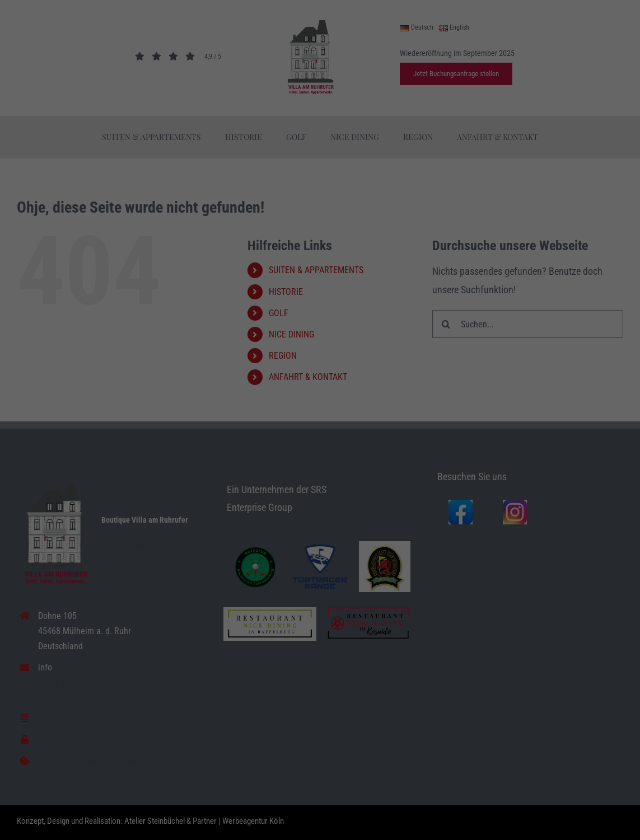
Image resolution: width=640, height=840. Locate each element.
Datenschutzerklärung (422, 786)
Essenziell (32, 812)
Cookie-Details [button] (515, 809)
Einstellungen (143, 797)
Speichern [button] (560, 741)
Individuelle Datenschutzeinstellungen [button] (560, 780)
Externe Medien (432, 812)
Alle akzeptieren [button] (560, 708)
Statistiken (227, 812)
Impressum (611, 809)
